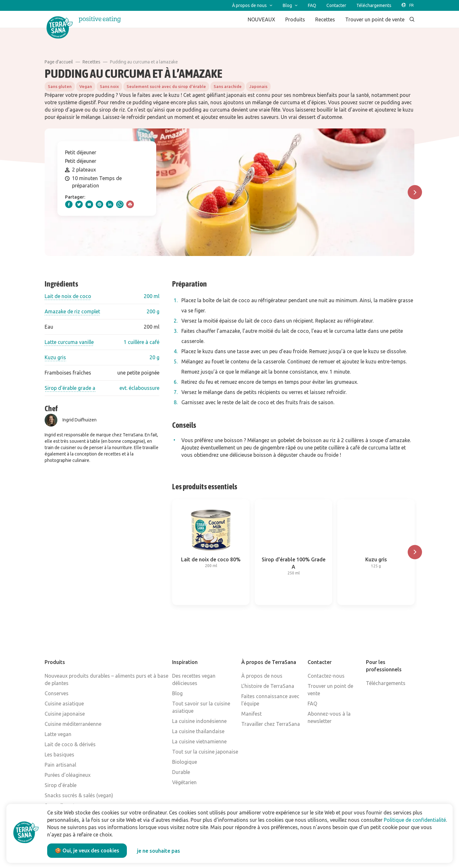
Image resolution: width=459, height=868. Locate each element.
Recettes (91, 62)
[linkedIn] (110, 204)
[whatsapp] (120, 204)
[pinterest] (99, 204)
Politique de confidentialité (415, 820)
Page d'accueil (59, 62)
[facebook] (69, 204)
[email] (89, 204)
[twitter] (79, 204)
